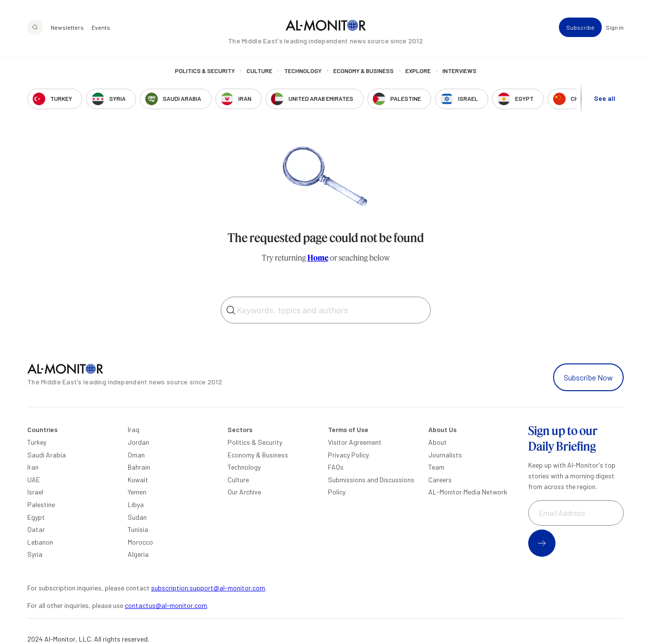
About (438, 442)
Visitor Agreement (355, 442)
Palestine (41, 504)
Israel (35, 492)
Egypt (36, 517)
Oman (136, 455)
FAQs (336, 467)
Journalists (445, 455)
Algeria (138, 554)
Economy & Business (364, 71)
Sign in (615, 27)
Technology (303, 71)
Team (436, 467)
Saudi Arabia (47, 455)
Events (101, 27)
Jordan (138, 442)
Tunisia (138, 529)
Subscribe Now (588, 377)
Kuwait (138, 480)
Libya (136, 504)
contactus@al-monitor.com (166, 605)
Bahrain (139, 467)
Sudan (137, 517)
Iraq (134, 429)
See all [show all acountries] (605, 98)
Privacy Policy (348, 455)
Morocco (140, 542)
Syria (35, 554)
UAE (34, 480)
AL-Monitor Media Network (468, 492)
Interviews (460, 71)
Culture (259, 71)
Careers (440, 480)
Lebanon (40, 542)
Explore (418, 71)
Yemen (137, 492)
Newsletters (67, 27)
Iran (33, 467)
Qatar (36, 529)
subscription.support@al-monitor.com (208, 588)
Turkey (37, 442)
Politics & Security (205, 71)
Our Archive (244, 492)
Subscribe (580, 27)
